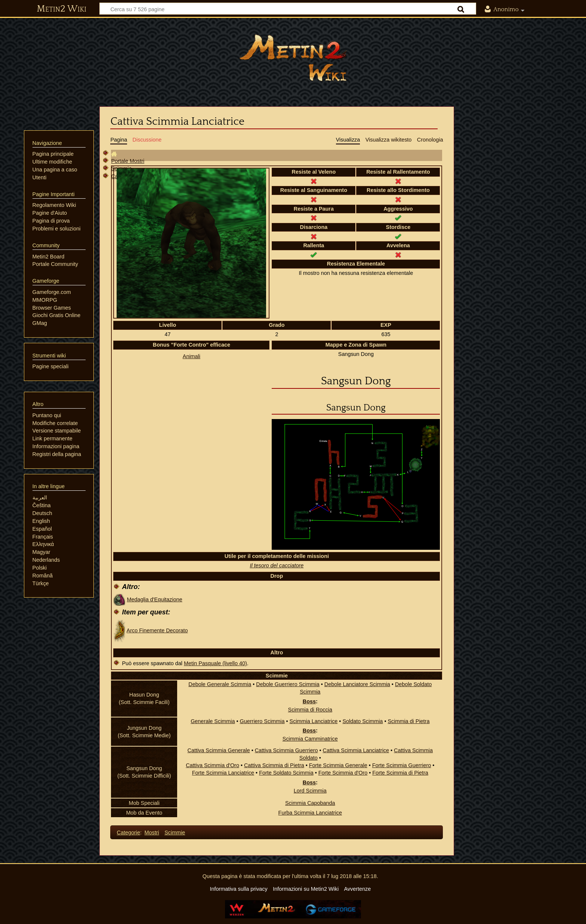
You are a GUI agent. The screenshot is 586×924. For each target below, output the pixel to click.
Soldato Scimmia (363, 721)
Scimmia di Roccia (310, 710)
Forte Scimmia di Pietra (400, 773)
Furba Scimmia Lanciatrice (310, 813)
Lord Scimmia (310, 791)
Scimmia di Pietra (408, 721)
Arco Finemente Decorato (157, 630)
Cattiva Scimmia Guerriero (286, 750)
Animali (192, 356)
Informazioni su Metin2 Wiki (306, 889)
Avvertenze (357, 889)
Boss (309, 701)
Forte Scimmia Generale (338, 765)
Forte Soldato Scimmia (286, 773)
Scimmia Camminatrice (310, 739)
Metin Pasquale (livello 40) (215, 663)
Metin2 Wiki (61, 9)
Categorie (129, 832)
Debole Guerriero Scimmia (288, 684)
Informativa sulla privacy (238, 889)
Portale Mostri (128, 161)
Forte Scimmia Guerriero (402, 765)
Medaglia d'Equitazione (154, 599)
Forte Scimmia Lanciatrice (223, 773)
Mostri (152, 832)
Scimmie (175, 832)
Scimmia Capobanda (310, 803)
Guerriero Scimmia (262, 721)
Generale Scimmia (213, 721)
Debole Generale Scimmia (220, 684)
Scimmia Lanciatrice (314, 721)
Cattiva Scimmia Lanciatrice (356, 750)
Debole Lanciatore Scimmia (357, 684)
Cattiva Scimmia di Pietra (274, 765)
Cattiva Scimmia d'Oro (212, 765)
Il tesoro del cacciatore (277, 565)
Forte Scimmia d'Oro (343, 773)
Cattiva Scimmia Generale (219, 750)
